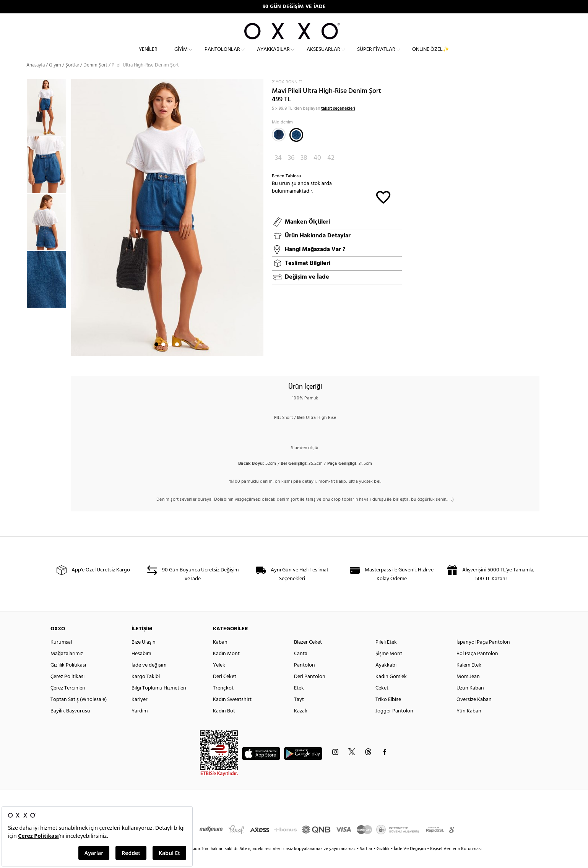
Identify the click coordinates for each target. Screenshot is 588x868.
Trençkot (223, 701)
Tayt (299, 713)
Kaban (220, 655)
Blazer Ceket (308, 655)
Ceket (382, 701)
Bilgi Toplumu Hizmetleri (159, 701)
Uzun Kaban (470, 701)
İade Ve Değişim (410, 862)
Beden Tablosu (287, 189)
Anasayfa (36, 78)
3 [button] (170, 357)
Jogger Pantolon (394, 724)
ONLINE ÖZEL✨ (431, 56)
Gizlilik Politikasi (68, 678)
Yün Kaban (469, 724)
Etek (299, 701)
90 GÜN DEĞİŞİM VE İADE (294, 7)
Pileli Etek (386, 655)
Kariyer (140, 713)
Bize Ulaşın (144, 655)
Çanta (301, 667)
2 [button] (163, 357)
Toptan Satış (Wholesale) (79, 713)
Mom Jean (468, 690)
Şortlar (72, 78)
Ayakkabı (386, 678)
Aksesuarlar (323, 56)
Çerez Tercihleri (68, 701)
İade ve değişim (149, 678)
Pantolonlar (222, 56)
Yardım (140, 724)
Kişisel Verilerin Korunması (456, 862)
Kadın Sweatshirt (232, 713)
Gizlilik (384, 862)
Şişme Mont (389, 667)
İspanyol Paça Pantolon (483, 655)
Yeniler (148, 56)
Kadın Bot (224, 724)
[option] (49, 120)
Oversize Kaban (474, 713)
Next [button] (75, 230)
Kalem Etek (469, 678)
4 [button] (177, 357)
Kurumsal (61, 655)
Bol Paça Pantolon (477, 667)
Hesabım (141, 667)
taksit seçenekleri (338, 122)
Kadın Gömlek (391, 690)
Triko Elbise (388, 713)
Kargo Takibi (146, 690)
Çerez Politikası (67, 690)
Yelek (219, 678)
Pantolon (305, 678)
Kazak (301, 724)
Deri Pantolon (310, 690)
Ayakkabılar (273, 56)
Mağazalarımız (67, 667)
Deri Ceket (225, 690)
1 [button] (156, 357)
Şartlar (367, 862)
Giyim (181, 56)
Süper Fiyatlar (376, 56)
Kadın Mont (226, 667)
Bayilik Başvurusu (70, 724)
